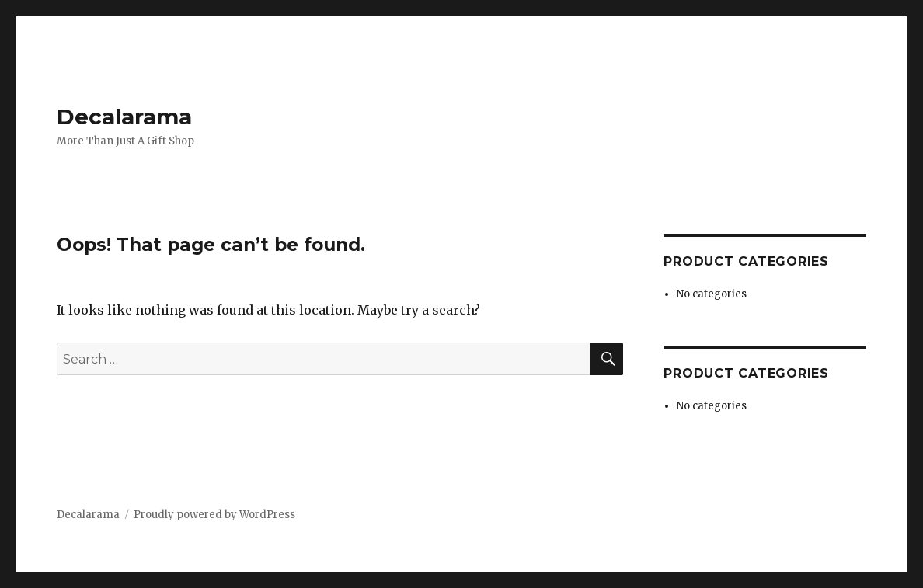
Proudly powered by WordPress (214, 515)
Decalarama (124, 117)
